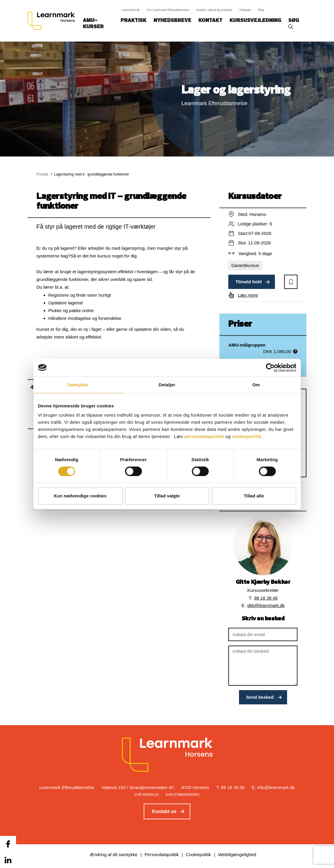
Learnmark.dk (130, 10)
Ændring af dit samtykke (114, 854)
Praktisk (133, 21)
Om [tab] (256, 385)
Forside (42, 174)
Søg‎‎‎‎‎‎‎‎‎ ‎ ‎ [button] (295, 21)
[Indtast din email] (263, 634)
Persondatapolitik (162, 854)
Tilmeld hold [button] (248, 282)
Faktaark (245, 10)
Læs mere (248, 295)
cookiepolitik (247, 436)
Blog (261, 10)
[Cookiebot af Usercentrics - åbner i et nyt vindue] (270, 368)
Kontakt (210, 21)
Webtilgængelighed (237, 854)
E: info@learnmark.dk (273, 787)
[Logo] (53, 21)
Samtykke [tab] (78, 385)
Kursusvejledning (255, 21)
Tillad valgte (167, 496)
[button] (291, 282)
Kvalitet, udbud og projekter (214, 10)
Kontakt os (164, 811)
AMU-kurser (93, 24)
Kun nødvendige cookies (80, 496)
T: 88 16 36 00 (231, 787)
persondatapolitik (204, 436)
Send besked (260, 697)
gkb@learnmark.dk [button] (266, 605)
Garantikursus (245, 265)
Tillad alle (254, 496)
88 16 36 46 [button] (266, 598)
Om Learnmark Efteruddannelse (168, 10)
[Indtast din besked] (263, 666)
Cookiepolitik (198, 854)
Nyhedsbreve (172, 21)
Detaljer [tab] (167, 385)
